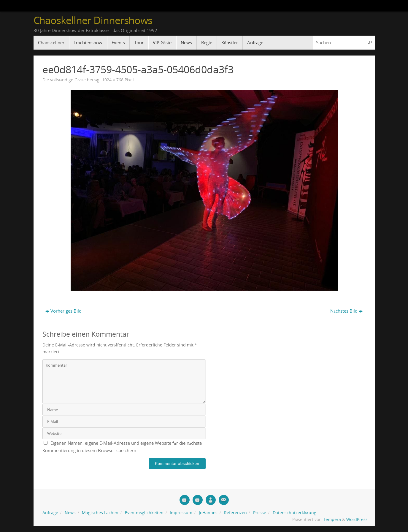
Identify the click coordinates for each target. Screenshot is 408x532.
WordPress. (358, 520)
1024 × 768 (113, 80)
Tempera (332, 520)
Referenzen (235, 513)
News (70, 513)
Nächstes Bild (346, 311)
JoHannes (208, 513)
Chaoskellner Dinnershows (93, 20)
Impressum (181, 513)
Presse (260, 513)
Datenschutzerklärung (295, 513)
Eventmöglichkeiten (144, 513)
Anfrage (50, 513)
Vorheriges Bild (63, 311)
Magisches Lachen (100, 513)
